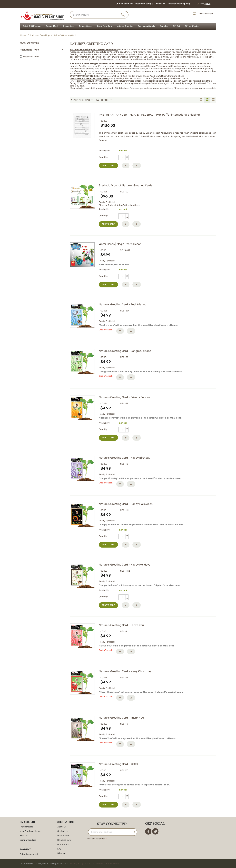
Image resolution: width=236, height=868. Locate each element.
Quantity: (103, 157)
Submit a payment (124, 4)
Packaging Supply (146, 26)
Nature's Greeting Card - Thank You (121, 718)
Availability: (104, 151)
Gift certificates (192, 26)
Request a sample (144, 4)
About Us (62, 827)
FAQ (59, 849)
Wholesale (161, 4)
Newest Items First (82, 100)
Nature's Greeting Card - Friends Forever (125, 397)
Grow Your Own (104, 26)
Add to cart (108, 165)
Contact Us (63, 831)
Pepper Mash (52, 26)
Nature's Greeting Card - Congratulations (125, 351)
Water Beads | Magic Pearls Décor (120, 244)
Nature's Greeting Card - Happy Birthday (124, 458)
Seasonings (69, 26)
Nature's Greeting (125, 26)
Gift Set (176, 26)
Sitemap (61, 853)
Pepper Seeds (86, 26)
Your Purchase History (31, 831)
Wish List (24, 836)
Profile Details (26, 827)
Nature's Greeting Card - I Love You (121, 625)
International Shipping (179, 4)
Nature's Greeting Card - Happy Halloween (126, 504)
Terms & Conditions (94, 864)
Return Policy (112, 864)
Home (23, 35)
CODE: (104, 121)
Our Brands (63, 844)
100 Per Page (104, 100)
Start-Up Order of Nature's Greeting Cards (126, 185)
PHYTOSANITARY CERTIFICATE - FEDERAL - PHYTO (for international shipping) (149, 115)
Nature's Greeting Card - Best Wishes (122, 304)
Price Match (63, 836)
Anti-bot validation (96, 839)
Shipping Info (64, 840)
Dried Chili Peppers (32, 26)
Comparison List (28, 840)
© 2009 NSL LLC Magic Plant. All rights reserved (71, 864)
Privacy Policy (77, 864)
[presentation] (112, 847)
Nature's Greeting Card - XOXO (118, 764)
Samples (164, 26)
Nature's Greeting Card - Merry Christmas (125, 671)
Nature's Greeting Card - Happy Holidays (125, 565)
